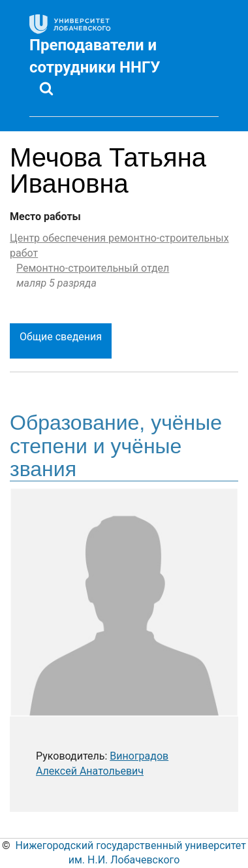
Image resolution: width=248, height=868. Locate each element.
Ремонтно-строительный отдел (93, 268)
